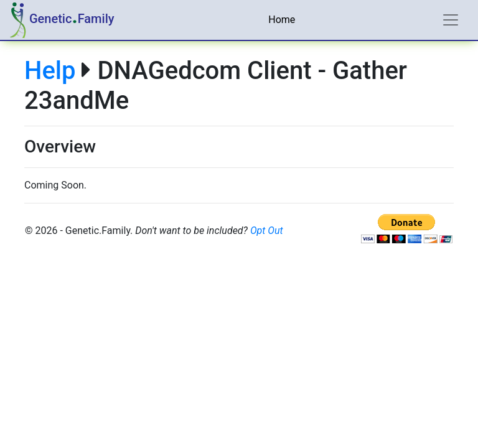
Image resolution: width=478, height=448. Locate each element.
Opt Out (267, 231)
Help (50, 71)
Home (282, 20)
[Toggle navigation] (451, 20)
